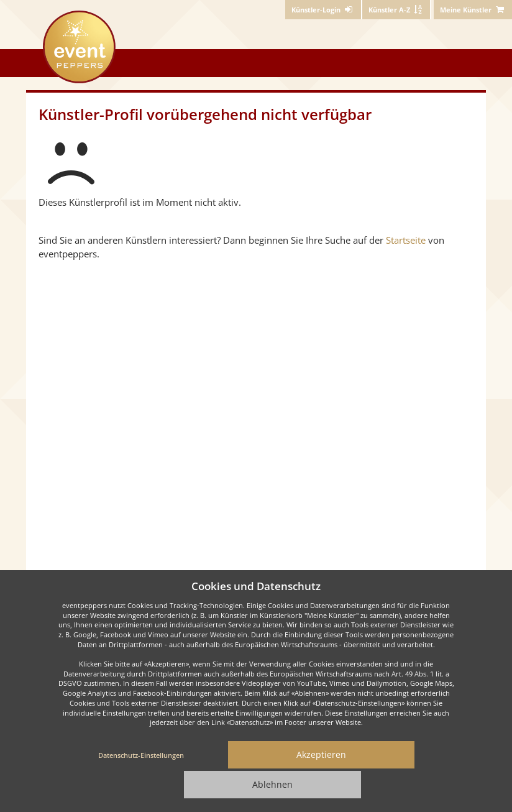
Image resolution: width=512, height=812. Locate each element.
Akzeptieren (321, 754)
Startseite (406, 240)
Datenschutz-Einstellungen (141, 755)
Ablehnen (272, 784)
